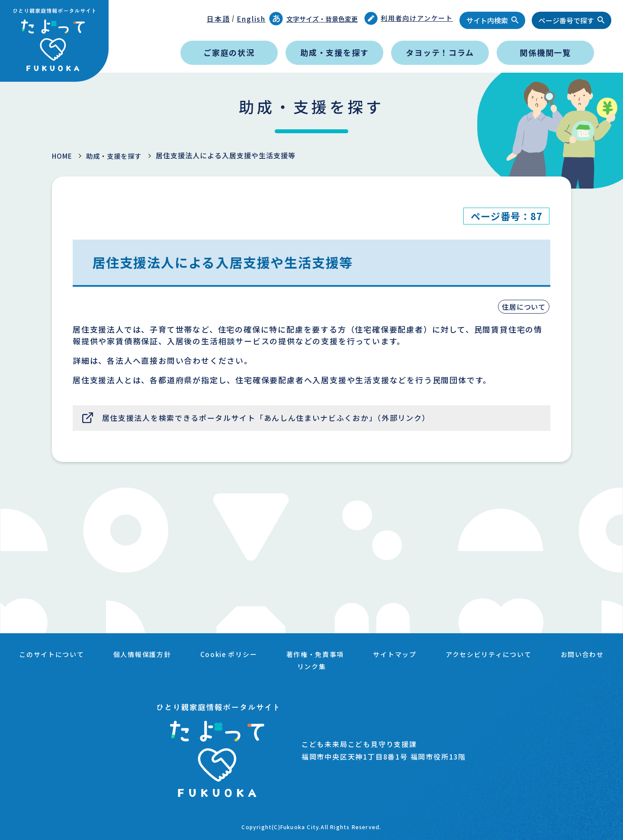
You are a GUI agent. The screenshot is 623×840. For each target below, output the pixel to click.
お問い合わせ (282, 666)
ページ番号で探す (566, 20)
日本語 (218, 19)
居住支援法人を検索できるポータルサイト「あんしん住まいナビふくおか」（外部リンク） (278, 419)
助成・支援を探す (334, 52)
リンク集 (348, 666)
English (251, 19)
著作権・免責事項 (353, 656)
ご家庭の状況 (229, 52)
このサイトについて (80, 656)
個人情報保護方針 (174, 656)
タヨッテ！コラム (440, 52)
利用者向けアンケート (409, 18)
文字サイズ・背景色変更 (313, 19)
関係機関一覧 (545, 52)
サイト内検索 (487, 20)
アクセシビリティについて (531, 656)
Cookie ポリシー (263, 656)
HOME (63, 156)
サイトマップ (435, 656)
